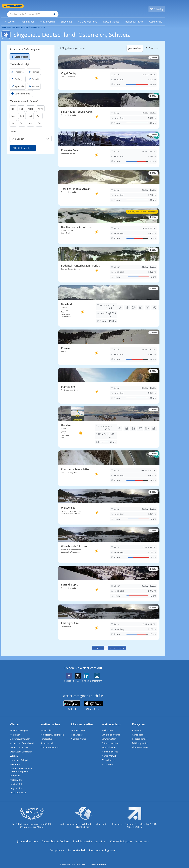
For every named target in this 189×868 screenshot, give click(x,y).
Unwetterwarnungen (20, 735)
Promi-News (108, 761)
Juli (30, 112)
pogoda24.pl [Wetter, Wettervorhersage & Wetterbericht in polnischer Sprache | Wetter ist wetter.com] (16, 785)
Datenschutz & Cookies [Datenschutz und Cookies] (55, 838)
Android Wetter (79, 735)
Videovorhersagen (19, 726)
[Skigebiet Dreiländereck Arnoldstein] (109, 222)
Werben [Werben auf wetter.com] (14, 752)
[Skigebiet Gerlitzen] (109, 423)
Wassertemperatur (50, 743)
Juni (22, 112)
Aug (39, 112)
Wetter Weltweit (109, 752)
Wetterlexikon (108, 756)
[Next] (115, 644)
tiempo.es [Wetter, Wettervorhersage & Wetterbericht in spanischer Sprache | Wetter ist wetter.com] (15, 772)
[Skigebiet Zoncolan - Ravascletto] (109, 464)
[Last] (121, 644)
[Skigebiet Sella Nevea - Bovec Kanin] (109, 107)
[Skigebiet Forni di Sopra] (109, 580)
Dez (39, 119)
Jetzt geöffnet (135, 44)
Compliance (57, 847)
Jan (13, 105)
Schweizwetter (109, 735)
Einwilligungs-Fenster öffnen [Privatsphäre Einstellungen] (90, 838)
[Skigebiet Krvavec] (109, 343)
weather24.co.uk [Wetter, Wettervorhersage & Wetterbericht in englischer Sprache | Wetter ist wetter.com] (18, 789)
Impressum (142, 838)
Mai (13, 112)
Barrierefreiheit (77, 847)
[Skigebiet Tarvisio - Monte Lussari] (109, 184)
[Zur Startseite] (13, 6)
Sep (13, 119)
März (30, 105)
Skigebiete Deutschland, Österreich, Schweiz (26, 23)
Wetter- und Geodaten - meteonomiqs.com (22, 766)
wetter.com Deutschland (22, 739)
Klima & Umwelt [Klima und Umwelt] (140, 743)
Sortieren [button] (152, 44)
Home (4, 23)
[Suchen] (76, 6)
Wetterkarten (50, 720)
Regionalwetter (109, 743)
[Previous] (102, 644)
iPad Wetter (77, 731)
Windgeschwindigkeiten (52, 731)
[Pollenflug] (157, 6)
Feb (21, 105)
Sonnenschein (47, 739)
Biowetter (137, 726)
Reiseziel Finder (140, 735)
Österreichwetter (110, 739)
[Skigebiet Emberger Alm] (109, 618)
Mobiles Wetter (82, 720)
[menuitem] (10, 17)
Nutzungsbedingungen (103, 847)
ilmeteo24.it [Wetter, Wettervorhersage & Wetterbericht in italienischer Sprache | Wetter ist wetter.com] (16, 781)
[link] (10, 18)
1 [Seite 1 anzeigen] (106, 644)
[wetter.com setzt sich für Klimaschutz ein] (83, 816)
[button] (31, 135)
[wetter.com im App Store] (93, 701)
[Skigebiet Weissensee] (109, 503)
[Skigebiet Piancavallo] (109, 382)
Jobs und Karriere (28, 838)
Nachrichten (107, 726)
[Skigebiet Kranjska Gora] (109, 145)
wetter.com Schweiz (20, 743)
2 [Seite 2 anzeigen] (111, 644)
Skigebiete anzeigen (23, 144)
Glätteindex (138, 731)
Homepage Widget (19, 756)
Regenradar (46, 726)
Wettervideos (111, 720)
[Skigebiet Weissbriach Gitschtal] (109, 541)
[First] (96, 644)
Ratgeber (139, 720)
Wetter (15, 720)
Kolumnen (15, 731)
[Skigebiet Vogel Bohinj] (109, 68)
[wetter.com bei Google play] (72, 701)
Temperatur (46, 735)
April (40, 105)
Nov (31, 119)
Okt (22, 119)
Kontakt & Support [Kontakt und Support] (121, 838)
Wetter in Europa (110, 748)
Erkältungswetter (140, 739)
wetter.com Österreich (21, 748)
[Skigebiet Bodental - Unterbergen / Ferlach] (109, 261)
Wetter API (15, 761)
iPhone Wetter (78, 726)
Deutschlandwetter (111, 731)
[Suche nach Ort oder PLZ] (54, 6)
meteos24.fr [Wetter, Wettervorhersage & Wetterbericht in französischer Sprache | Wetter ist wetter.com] (16, 776)
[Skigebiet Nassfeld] (109, 302)
